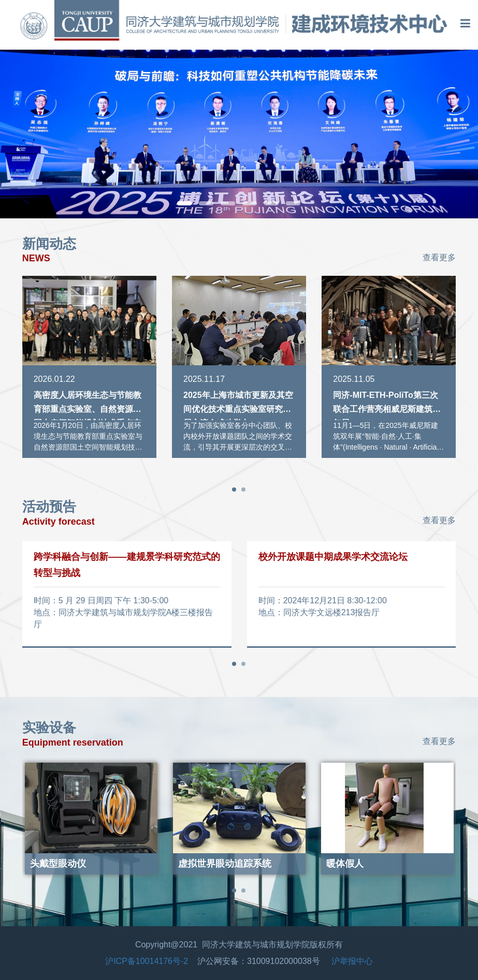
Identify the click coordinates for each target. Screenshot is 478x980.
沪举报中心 (352, 961)
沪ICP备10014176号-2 (147, 961)
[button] (184, 203)
